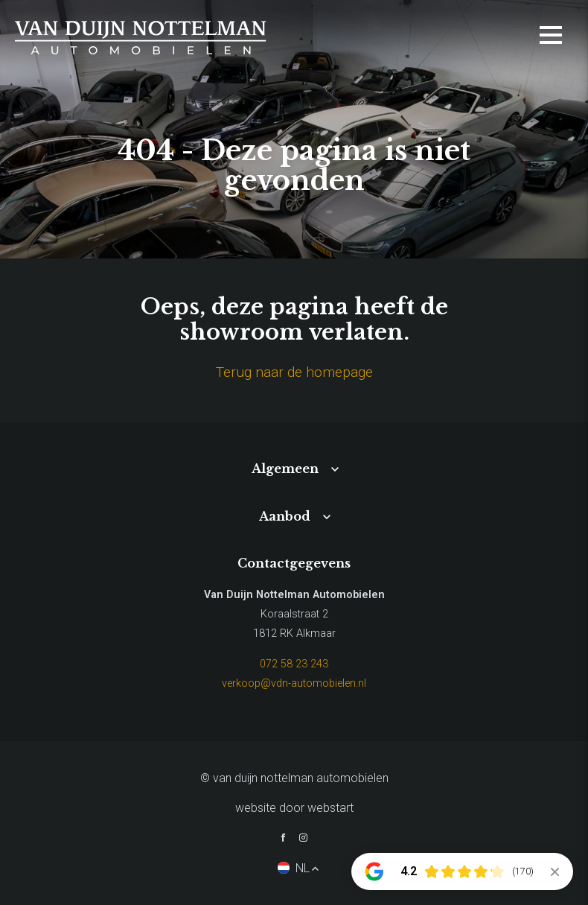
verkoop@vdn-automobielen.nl (294, 683)
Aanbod (285, 516)
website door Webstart (294, 808)
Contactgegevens (294, 563)
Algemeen (285, 469)
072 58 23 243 (294, 664)
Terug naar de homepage (294, 372)
